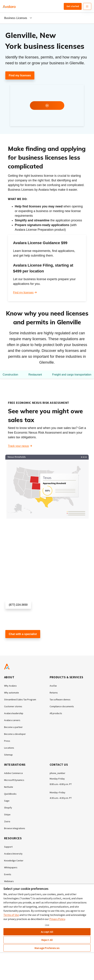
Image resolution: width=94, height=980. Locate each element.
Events (8, 874)
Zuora (7, 821)
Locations (9, 748)
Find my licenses (20, 75)
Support (8, 847)
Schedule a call (15, 615)
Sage (7, 801)
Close (47, 925)
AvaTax (53, 686)
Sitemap (8, 755)
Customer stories (13, 706)
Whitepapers (11, 867)
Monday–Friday (57, 792)
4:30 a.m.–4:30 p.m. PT (61, 798)
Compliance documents (62, 706)
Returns (54, 693)
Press (7, 741)
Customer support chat (19, 644)
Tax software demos (60, 699)
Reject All (47, 940)
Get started (73, 6)
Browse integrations (15, 828)
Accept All (47, 932)
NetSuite (9, 787)
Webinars (9, 881)
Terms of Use (11, 915)
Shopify (8, 808)
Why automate (12, 693)
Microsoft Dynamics (14, 780)
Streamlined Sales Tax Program (20, 699)
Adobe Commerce (13, 773)
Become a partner (13, 727)
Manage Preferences (47, 948)
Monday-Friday (57, 779)
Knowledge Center (14, 861)
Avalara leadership (14, 713)
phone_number (57, 773)
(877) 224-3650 (18, 605)
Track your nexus (18, 446)
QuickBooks (10, 794)
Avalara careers (12, 720)
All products (56, 713)
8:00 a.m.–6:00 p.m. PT (61, 784)
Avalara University (13, 854)
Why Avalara (10, 686)
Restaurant (35, 375)
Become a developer (15, 734)
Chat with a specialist (23, 634)
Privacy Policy (57, 919)
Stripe (7, 814)
